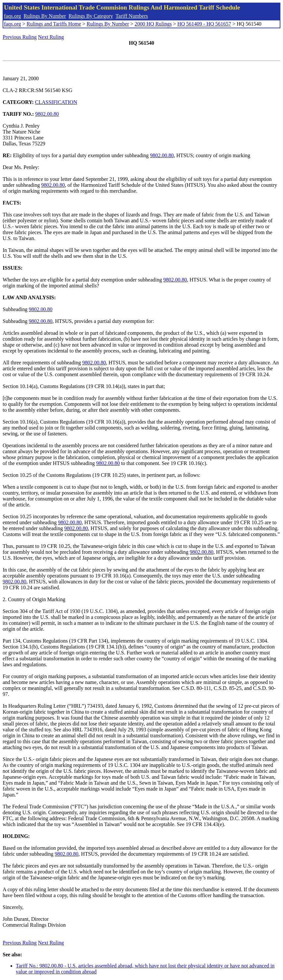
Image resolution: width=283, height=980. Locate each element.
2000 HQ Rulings (153, 24)
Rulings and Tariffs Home (54, 24)
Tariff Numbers (132, 16)
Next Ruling (51, 37)
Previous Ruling (20, 37)
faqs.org (12, 16)
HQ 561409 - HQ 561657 (204, 24)
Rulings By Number (45, 16)
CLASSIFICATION (56, 102)
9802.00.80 (47, 114)
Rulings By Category (91, 16)
